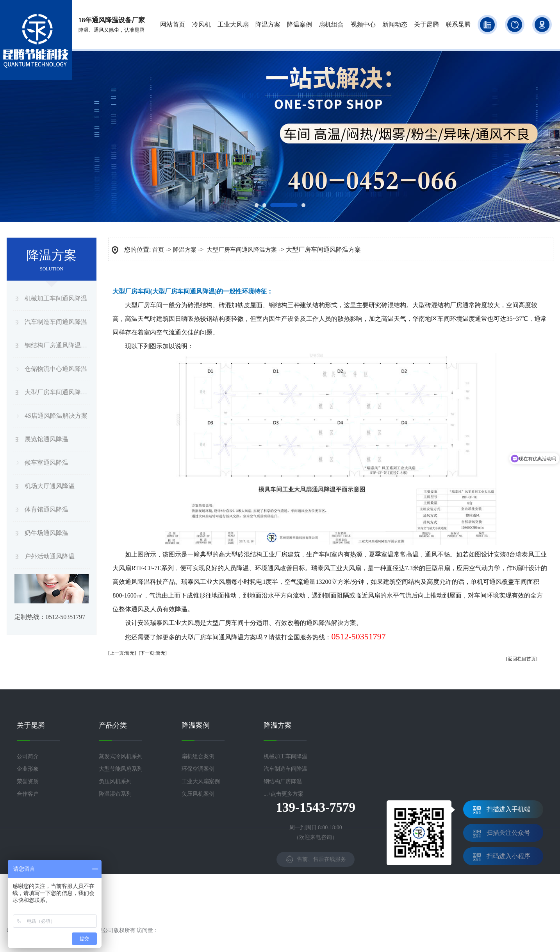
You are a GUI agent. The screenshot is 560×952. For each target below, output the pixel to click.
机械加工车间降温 (285, 756)
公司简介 (28, 756)
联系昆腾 (458, 24)
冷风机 (202, 24)
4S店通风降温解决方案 (56, 416)
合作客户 (28, 794)
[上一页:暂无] (122, 653)
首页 (158, 250)
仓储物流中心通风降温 (56, 369)
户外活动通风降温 (50, 556)
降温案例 (300, 24)
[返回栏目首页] (522, 659)
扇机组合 (331, 24)
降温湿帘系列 (115, 794)
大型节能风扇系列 (121, 769)
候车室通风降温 (46, 463)
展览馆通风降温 (46, 439)
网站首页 (173, 24)
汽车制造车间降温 (285, 769)
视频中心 (363, 24)
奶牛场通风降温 (46, 533)
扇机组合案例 (198, 756)
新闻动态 (395, 24)
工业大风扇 (233, 24)
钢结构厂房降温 (283, 781)
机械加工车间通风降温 (56, 298)
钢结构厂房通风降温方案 (57, 345)
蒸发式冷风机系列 (121, 756)
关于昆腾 (426, 24)
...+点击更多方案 (284, 794)
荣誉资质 (28, 781)
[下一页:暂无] (152, 653)
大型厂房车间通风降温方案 (57, 392)
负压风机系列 (115, 781)
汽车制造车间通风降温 (56, 322)
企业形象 (28, 769)
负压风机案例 (198, 794)
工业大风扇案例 (201, 781)
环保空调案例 (198, 769)
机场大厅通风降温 (50, 486)
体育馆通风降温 (46, 509)
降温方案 (268, 24)
